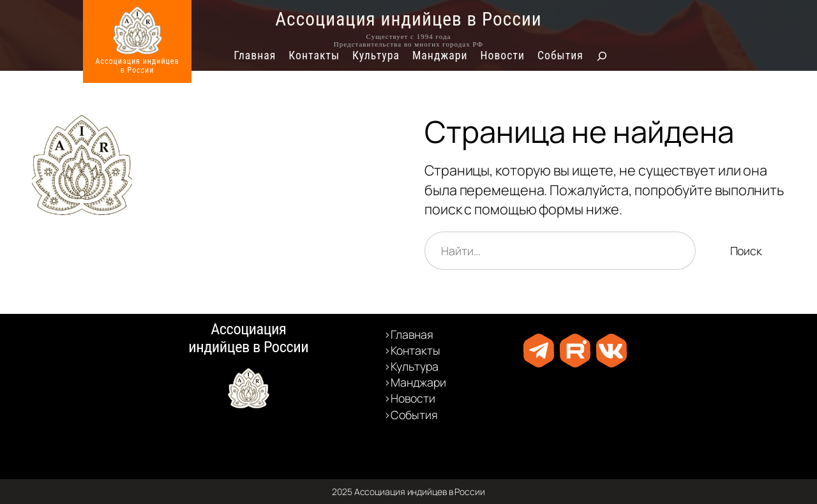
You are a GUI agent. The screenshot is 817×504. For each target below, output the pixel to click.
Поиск (746, 251)
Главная (255, 56)
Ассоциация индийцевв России (138, 66)
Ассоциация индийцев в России (408, 19)
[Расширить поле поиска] (602, 56)
